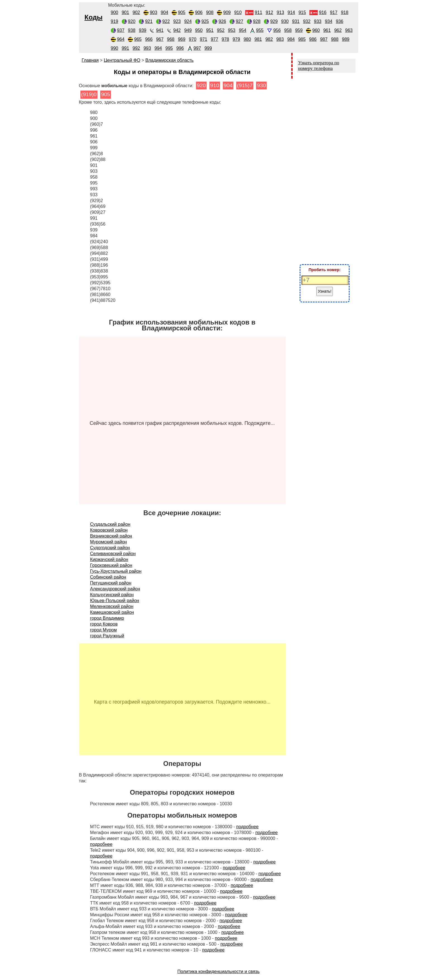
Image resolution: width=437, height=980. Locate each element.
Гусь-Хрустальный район (116, 571)
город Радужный (107, 636)
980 (247, 39)
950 (199, 30)
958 (288, 30)
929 (274, 21)
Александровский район (115, 589)
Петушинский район (111, 583)
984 (291, 39)
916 (323, 12)
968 (171, 39)
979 (236, 39)
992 (136, 48)
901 (126, 12)
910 (238, 12)
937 (121, 30)
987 (324, 39)
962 (338, 30)
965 (138, 39)
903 (153, 12)
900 (115, 12)
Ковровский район (109, 530)
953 (232, 30)
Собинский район (108, 577)
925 (205, 21)
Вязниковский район (111, 536)
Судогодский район (110, 548)
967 (160, 39)
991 (126, 48)
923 (177, 21)
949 (188, 30)
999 (208, 48)
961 (327, 30)
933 (318, 21)
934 (329, 21)
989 (346, 39)
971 (204, 39)
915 (302, 12)
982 (269, 39)
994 (158, 48)
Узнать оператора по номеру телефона (319, 66)
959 (299, 30)
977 (215, 39)
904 (165, 12)
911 (258, 12)
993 (147, 48)
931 (296, 21)
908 (210, 12)
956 (277, 30)
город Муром (104, 630)
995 (169, 48)
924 (188, 21)
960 (316, 30)
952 (221, 30)
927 (239, 21)
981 (258, 39)
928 (257, 21)
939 (143, 30)
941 (160, 30)
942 (177, 30)
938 (132, 30)
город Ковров (104, 624)
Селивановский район (113, 554)
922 (166, 21)
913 (280, 12)
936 (340, 21)
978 (225, 39)
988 (335, 39)
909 (227, 12)
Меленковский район (112, 606)
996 (180, 48)
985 (302, 39)
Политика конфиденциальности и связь (218, 971)
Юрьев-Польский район (115, 601)
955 (260, 30)
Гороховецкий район (111, 565)
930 (285, 21)
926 (222, 21)
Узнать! (325, 291)
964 (121, 39)
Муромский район (109, 542)
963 (349, 30)
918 (345, 12)
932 (307, 21)
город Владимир (107, 618)
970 (193, 39)
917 (334, 12)
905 (182, 12)
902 (136, 12)
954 (243, 30)
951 (210, 30)
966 (149, 39)
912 (269, 12)
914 (291, 12)
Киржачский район (109, 559)
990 (115, 48)
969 (182, 39)
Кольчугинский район (112, 595)
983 (280, 39)
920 (132, 21)
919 (115, 21)
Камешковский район (112, 612)
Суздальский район (110, 524)
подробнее (247, 827)
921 (149, 21)
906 (199, 12)
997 (197, 48)
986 (313, 39)
